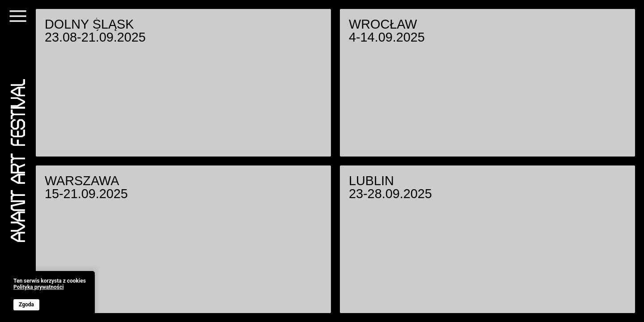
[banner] (50, 294)
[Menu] (18, 21)
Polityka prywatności (38, 287)
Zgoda (26, 305)
